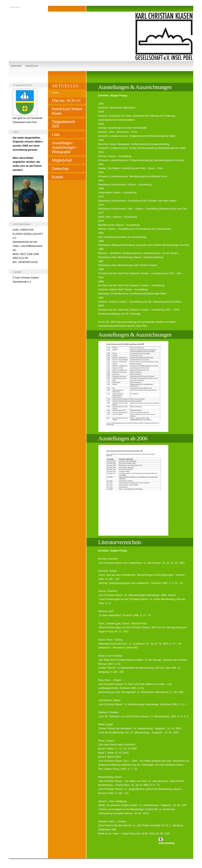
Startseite (16, 66)
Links (56, 134)
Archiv (55, 93)
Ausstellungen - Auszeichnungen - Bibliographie (64, 147)
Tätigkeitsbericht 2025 (63, 124)
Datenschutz (60, 168)
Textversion (14, 7)
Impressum (32, 66)
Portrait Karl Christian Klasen (67, 111)
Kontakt (57, 177)
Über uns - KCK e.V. (66, 100)
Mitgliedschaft (62, 160)
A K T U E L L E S (65, 86)
